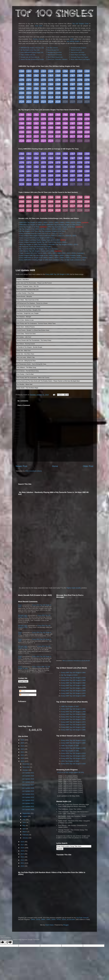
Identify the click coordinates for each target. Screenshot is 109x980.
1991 (54, 253)
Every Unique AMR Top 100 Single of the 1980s (36, 255)
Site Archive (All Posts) (78, 52)
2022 (22, 752)
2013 (68, 253)
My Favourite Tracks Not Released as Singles (35, 247)
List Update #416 (28, 788)
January (25, 838)
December (26, 764)
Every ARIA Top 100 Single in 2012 (73, 740)
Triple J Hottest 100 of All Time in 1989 (33, 253)
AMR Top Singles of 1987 (70, 746)
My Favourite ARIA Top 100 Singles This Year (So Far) (38, 249)
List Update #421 (28, 773)
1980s (56, 222)
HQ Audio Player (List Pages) (80, 57)
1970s (51, 222)
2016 (22, 848)
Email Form (23, 681)
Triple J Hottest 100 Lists (28, 55)
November (26, 767)
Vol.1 (64, 661)
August (25, 816)
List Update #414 (28, 794)
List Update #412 (28, 800)
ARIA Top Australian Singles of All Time (61, 227)
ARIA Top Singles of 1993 (70, 761)
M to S (55, 233)
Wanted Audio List (76, 50)
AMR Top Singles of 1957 (70, 706)
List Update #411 (28, 803)
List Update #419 (28, 779)
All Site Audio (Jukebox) (73, 260)
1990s (62, 222)
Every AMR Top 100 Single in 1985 (73, 696)
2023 (22, 749)
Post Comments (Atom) (34, 471)
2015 (22, 851)
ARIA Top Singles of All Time (29, 227)
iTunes (35, 39)
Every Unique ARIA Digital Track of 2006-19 (35, 236)
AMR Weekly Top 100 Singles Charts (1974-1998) (37, 251)
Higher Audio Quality (74, 588)
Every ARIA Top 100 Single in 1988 (73, 680)
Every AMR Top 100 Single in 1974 (73, 722)
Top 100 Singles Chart (80, 24)
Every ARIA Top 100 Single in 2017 (73, 756)
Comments (24, 695)
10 (78, 661)
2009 (64, 253)
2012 (22, 860)
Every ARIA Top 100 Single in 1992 (73, 748)
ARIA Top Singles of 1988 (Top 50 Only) (33, 244)
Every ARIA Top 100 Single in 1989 (73, 691)
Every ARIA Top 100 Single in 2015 (73, 753)
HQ (62, 260)
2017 (22, 845)
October (25, 770)
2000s (68, 222)
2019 (22, 761)
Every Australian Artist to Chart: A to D (33, 233)
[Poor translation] (9, 942)
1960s (45, 222)
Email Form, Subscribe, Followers (58, 59)
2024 (22, 746)
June (24, 822)
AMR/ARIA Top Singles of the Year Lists (32, 48)
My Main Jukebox (53, 48)
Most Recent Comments (55, 55)
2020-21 (54, 236)
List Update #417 (28, 785)
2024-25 (68, 236)
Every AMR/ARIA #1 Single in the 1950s (33, 258)
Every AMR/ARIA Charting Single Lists (32, 52)
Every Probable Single (73, 255)
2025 (22, 743)
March (25, 832)
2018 (22, 842)
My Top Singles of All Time (29, 231)
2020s (79, 222)
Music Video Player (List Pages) (80, 59)
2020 (22, 758)
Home (55, 466)
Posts (23, 691)
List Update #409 (25, 270)
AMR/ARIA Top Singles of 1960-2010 (32, 225)
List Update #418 (28, 782)
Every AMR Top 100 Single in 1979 (73, 725)
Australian (80, 253)
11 (80, 661)
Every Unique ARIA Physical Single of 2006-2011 (37, 238)
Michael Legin (23, 615)
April (24, 829)
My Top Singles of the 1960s (29, 229)
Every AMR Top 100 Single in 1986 (73, 688)
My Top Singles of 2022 (69, 675)
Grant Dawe (49, 925)
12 (82, 661)
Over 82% (39, 26)
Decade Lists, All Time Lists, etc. (30, 57)
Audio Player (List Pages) (78, 55)
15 (89, 661)
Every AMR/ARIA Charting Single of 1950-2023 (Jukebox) (39, 260)
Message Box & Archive (55, 52)
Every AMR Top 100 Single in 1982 (73, 683)
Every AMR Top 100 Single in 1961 (58, 274)
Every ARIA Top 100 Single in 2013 (73, 758)
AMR (72, 39)
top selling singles (73, 41)
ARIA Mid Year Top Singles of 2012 (60, 244)
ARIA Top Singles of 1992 (70, 751)
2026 (74, 236)
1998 (59, 253)
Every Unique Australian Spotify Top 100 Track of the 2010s (40, 242)
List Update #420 (28, 776)
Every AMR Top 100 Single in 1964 (73, 673)
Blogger (66, 925)
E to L (49, 233)
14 (86, 661)
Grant (20, 605)
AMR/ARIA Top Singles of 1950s (31, 222)
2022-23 (61, 236)
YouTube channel (82, 918)
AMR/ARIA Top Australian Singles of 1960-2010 (63, 225)
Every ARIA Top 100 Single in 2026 (73, 678)
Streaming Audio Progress (79, 48)
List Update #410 (28, 806)
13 (84, 661)
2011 (22, 863)
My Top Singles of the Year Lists (30, 50)
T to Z (60, 233)
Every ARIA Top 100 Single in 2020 (73, 764)
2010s (73, 222)
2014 (76, 244)
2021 (22, 755)
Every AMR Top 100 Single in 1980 (73, 685)
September (26, 813)
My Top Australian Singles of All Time (52, 231)
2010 (22, 866)
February (26, 835)
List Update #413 (28, 797)
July (24, 819)
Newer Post (21, 466)
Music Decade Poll (53, 50)
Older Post (88, 466)
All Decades (71, 919)
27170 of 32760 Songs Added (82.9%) (70, 772)
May (24, 826)
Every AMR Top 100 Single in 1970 (73, 693)
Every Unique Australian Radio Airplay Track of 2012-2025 (40, 240)
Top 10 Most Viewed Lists (55, 57)
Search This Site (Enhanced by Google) (32, 59)
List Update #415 (28, 791)
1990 (49, 253)
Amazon (41, 39)
